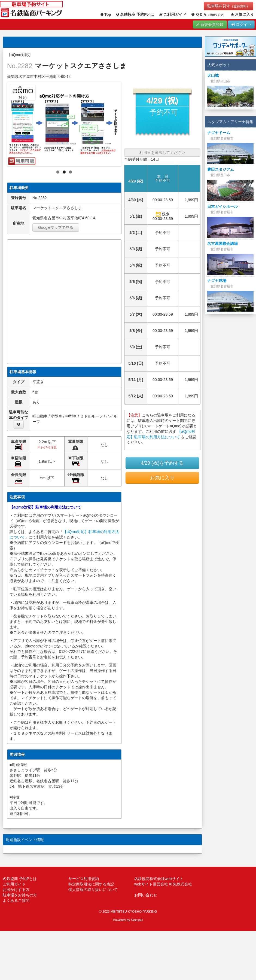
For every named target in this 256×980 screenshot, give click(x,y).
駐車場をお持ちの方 (20, 895)
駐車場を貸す (228, 6)
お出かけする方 (16, 890)
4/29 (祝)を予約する (162, 463)
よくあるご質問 (16, 900)
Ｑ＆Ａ (208, 15)
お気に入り (242, 15)
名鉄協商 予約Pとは (135, 15)
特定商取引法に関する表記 (91, 884)
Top (105, 15)
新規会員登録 (210, 25)
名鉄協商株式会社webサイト (159, 879)
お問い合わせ (146, 895)
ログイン (241, 25)
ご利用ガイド (173, 15)
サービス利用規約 (84, 879)
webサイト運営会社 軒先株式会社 (163, 884)
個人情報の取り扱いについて (93, 890)
